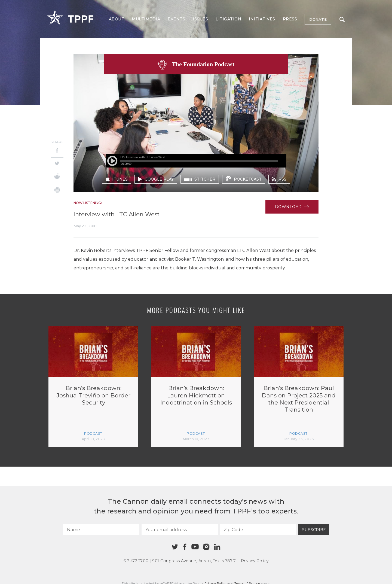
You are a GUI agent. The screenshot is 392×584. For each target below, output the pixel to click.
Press (290, 19)
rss (279, 179)
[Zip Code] (258, 530)
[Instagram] (206, 547)
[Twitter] (57, 164)
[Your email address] (180, 530)
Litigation (228, 19)
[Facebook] (57, 151)
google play (156, 179)
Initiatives (262, 19)
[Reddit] (57, 177)
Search (342, 19)
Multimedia (146, 19)
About (117, 19)
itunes (117, 179)
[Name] (101, 530)
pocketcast (244, 179)
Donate (318, 19)
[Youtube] (195, 547)
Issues (200, 19)
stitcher (200, 179)
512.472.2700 (136, 561)
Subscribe (314, 530)
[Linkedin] (217, 547)
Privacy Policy (255, 561)
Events (176, 19)
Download (292, 207)
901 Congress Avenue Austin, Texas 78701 (195, 561)
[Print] (57, 191)
